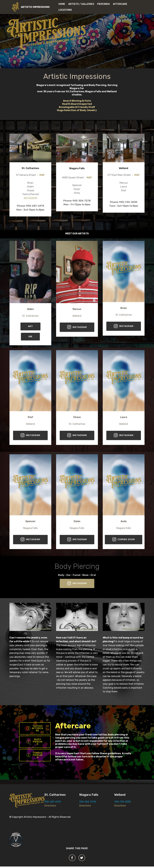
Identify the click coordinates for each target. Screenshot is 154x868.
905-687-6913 (53, 803)
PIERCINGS (103, 4)
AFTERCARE (120, 4)
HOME (62, 4)
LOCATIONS (66, 10)
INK (30, 337)
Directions (50, 807)
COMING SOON (124, 540)
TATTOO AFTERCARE (35, 729)
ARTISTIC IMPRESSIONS (35, 7)
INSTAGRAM (30, 198)
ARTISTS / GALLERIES (81, 4)
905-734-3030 (123, 803)
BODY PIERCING (35, 743)
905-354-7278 (88, 803)
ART (30, 326)
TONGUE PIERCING (35, 757)
